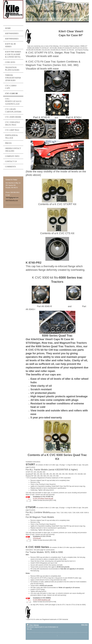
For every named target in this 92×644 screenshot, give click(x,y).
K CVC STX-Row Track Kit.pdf (43, 498)
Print (30, 625)
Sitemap (36, 625)
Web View (84, 625)
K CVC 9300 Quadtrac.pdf (42, 600)
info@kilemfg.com (12, 200)
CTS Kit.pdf (37, 538)
